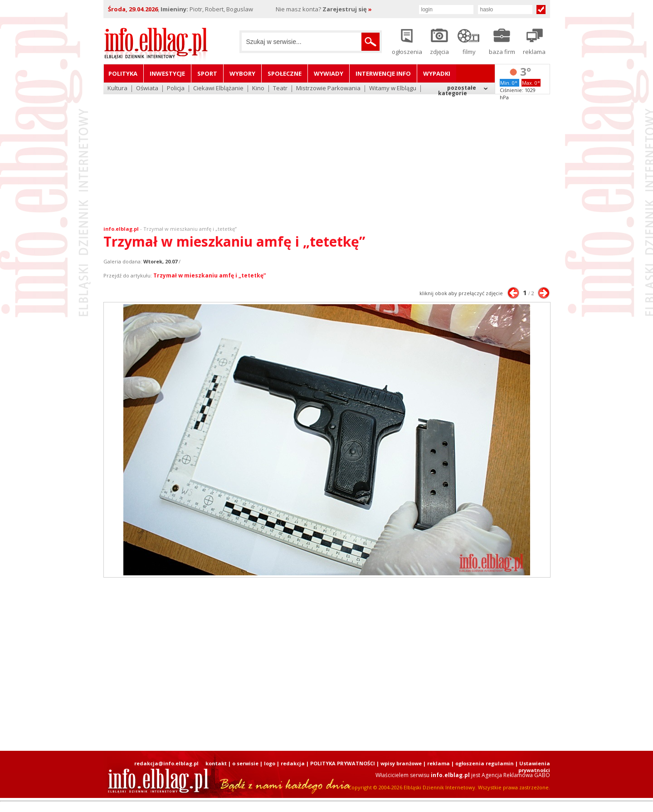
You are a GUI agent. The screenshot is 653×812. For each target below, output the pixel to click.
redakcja (293, 763)
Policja (176, 89)
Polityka (123, 73)
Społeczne (285, 73)
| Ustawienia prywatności (533, 767)
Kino (258, 89)
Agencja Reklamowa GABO (516, 775)
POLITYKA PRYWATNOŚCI (343, 763)
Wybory (242, 73)
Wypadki (437, 73)
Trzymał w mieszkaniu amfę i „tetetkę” (190, 229)
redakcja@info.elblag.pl (166, 763)
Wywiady (329, 73)
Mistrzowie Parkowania (328, 89)
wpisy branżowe (401, 763)
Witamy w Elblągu (393, 89)
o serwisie (245, 763)
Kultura (117, 89)
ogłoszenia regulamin (485, 763)
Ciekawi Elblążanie (218, 89)
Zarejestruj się (347, 9)
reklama (439, 763)
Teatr (280, 89)
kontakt (216, 763)
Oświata (147, 89)
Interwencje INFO (383, 73)
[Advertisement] (326, 154)
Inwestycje (167, 73)
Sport (207, 73)
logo (270, 763)
